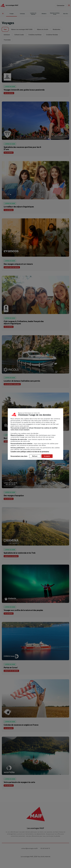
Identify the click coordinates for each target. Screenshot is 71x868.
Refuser (35, 456)
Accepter (47, 456)
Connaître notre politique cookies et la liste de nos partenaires (30, 452)
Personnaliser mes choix (19, 456)
